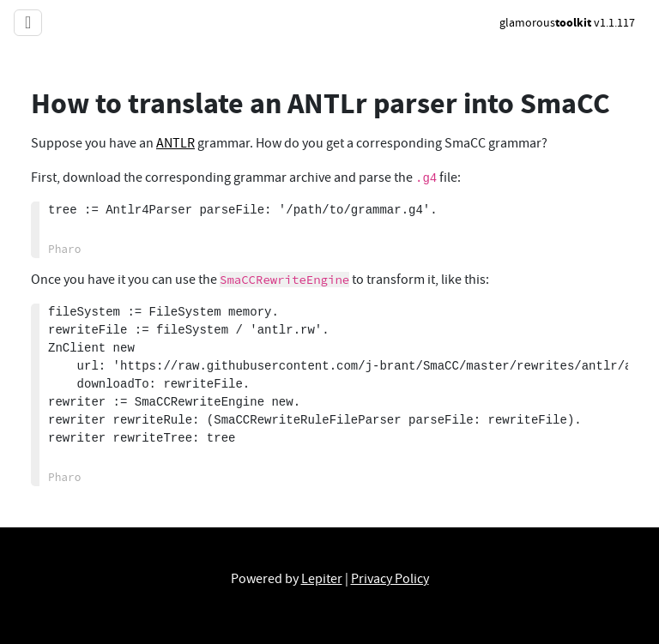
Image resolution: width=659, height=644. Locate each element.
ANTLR (175, 143)
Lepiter (322, 579)
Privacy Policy (390, 579)
